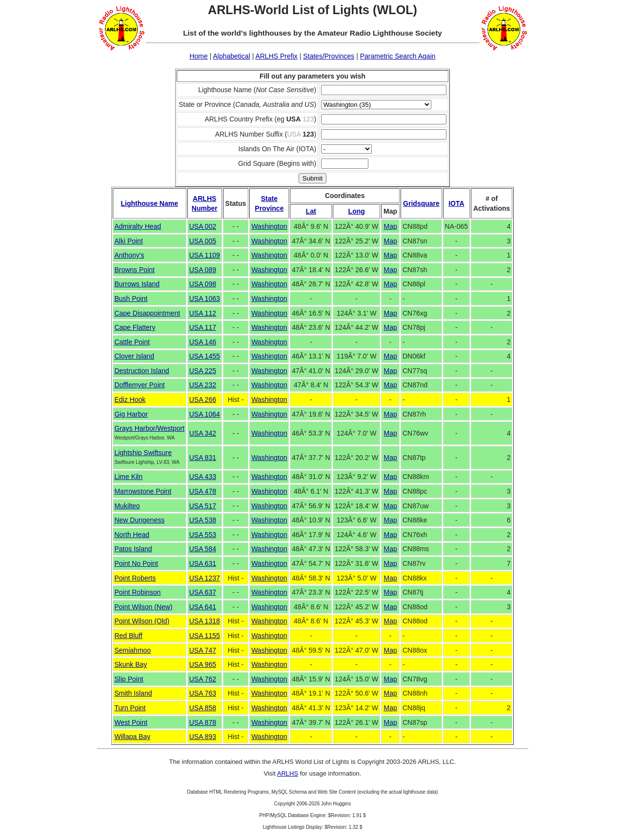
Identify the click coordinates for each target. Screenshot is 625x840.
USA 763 (203, 693)
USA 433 (203, 477)
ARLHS (288, 773)
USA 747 (203, 650)
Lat (311, 211)
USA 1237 (205, 578)
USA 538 (203, 520)
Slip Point (129, 679)
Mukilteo (127, 506)
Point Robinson (137, 592)
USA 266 (203, 400)
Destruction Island (141, 371)
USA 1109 (205, 255)
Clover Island (134, 356)
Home (198, 56)
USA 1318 (205, 621)
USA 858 (203, 708)
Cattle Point (132, 342)
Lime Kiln (128, 477)
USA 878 (203, 722)
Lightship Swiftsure (143, 453)
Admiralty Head (138, 226)
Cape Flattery (135, 327)
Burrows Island (137, 284)
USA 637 (203, 592)
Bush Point (131, 299)
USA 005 (203, 241)
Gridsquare (421, 203)
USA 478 (203, 491)
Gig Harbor (131, 414)
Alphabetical (231, 56)
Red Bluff (128, 636)
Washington (269, 226)
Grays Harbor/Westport (149, 428)
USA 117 (203, 327)
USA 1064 (205, 414)
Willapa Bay (132, 737)
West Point (131, 722)
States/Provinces (329, 56)
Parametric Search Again (398, 56)
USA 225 (203, 371)
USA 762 (203, 679)
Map (390, 226)
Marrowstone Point (143, 491)
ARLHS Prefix (276, 56)
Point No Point (136, 563)
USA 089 (203, 270)
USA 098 (203, 284)
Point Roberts (135, 578)
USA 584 (203, 549)
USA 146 (203, 342)
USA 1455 (205, 356)
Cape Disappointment (147, 313)
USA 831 (203, 458)
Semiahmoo (132, 650)
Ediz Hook (130, 400)
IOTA (456, 203)
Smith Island (133, 693)
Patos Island (133, 549)
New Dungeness (139, 520)
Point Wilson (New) (143, 607)
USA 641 (203, 607)
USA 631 (203, 563)
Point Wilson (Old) (142, 621)
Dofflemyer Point (139, 385)
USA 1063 (205, 299)
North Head (132, 535)
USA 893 (203, 737)
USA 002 (203, 226)
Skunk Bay (131, 664)
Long (357, 211)
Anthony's (129, 255)
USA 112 (203, 313)
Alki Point (128, 241)
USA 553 (203, 535)
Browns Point (134, 270)
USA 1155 (205, 636)
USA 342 (203, 433)
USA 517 (203, 506)
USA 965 (203, 664)
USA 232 (203, 385)
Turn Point (130, 708)
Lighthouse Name (150, 203)
